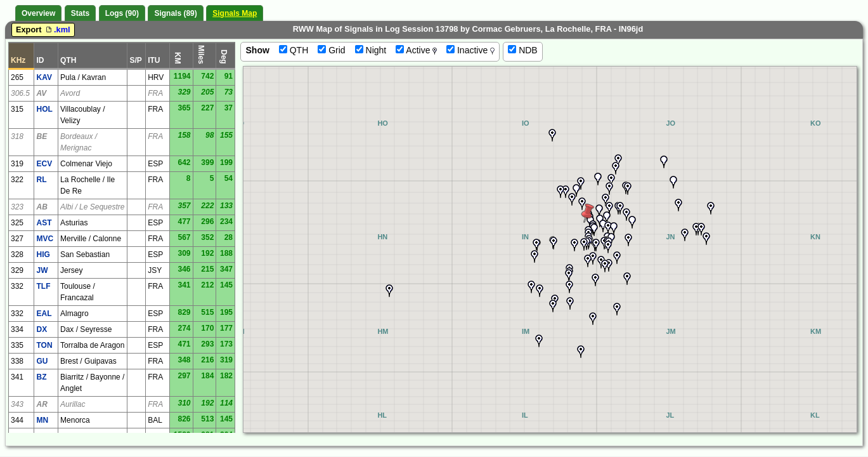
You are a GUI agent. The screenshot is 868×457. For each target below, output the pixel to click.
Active (416, 50)
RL (41, 180)
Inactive (470, 50)
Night (371, 50)
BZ (41, 377)
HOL (44, 109)
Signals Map (235, 13)
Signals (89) (175, 13)
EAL (44, 314)
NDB (522, 50)
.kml (57, 30)
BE (42, 136)
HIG (43, 255)
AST (44, 223)
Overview (38, 13)
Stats (80, 13)
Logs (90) (122, 13)
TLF (43, 286)
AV (41, 93)
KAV (44, 77)
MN (42, 420)
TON (44, 345)
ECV (44, 164)
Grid (331, 50)
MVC (45, 239)
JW (42, 270)
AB (42, 207)
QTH (294, 50)
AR (42, 404)
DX (42, 329)
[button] (609, 189)
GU (42, 361)
